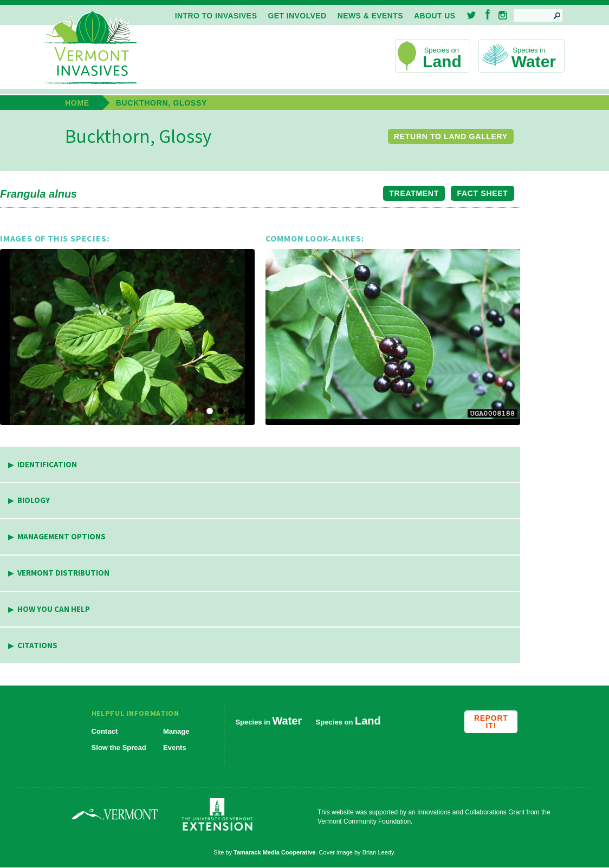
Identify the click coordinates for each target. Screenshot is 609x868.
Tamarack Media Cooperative (274, 852)
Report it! (491, 722)
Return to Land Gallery (451, 136)
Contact (105, 731)
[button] (127, 337)
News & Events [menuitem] (370, 16)
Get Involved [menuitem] (297, 16)
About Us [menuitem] (435, 16)
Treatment (414, 193)
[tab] (260, 465)
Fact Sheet (483, 193)
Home (77, 103)
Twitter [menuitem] (472, 15)
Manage (176, 731)
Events (175, 748)
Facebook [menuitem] (488, 14)
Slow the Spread (119, 748)
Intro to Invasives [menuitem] (216, 16)
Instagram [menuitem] (503, 15)
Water (534, 61)
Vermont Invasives (90, 48)
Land (442, 61)
